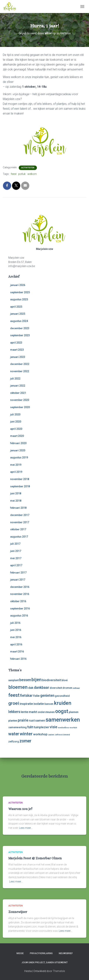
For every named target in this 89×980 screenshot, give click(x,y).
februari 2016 (18, 659)
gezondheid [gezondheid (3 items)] (62, 696)
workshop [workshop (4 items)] (40, 734)
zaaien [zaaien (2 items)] (51, 735)
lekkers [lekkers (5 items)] (14, 712)
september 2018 (20, 486)
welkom (32, 174)
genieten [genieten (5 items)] (47, 696)
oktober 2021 (18, 393)
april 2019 (16, 472)
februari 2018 (18, 508)
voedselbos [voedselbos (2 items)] (63, 728)
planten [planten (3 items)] (13, 721)
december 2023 (20, 328)
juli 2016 (15, 623)
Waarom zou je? (20, 809)
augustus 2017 (19, 537)
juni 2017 (16, 551)
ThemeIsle (59, 971)
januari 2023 (18, 357)
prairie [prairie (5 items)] (23, 720)
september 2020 (20, 407)
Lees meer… (26, 828)
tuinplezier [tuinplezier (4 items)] (41, 727)
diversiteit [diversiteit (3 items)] (56, 688)
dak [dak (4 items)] (31, 688)
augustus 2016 (19, 616)
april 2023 (16, 343)
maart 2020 (17, 436)
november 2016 (20, 594)
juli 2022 (15, 379)
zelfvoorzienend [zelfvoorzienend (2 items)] (62, 735)
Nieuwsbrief (66, 953)
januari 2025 (18, 314)
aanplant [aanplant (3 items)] (14, 680)
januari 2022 (18, 386)
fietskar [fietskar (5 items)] (26, 696)
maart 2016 (17, 652)
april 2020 (16, 429)
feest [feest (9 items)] (14, 695)
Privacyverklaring (41, 953)
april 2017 (16, 565)
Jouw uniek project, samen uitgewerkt (45, 962)
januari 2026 (18, 285)
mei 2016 (16, 637)
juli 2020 (15, 414)
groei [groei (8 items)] (14, 703)
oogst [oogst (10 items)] (62, 711)
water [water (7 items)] (14, 734)
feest (14, 174)
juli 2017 (15, 544)
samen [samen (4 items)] (40, 720)
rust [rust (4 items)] (32, 720)
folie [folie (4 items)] (36, 696)
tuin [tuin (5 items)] (30, 727)
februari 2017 (18, 573)
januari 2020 (18, 450)
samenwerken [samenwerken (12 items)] (63, 720)
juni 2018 (16, 493)
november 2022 (20, 371)
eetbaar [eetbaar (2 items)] (76, 688)
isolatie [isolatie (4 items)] (39, 704)
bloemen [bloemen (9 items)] (18, 687)
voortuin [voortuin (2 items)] (73, 728)
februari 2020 (18, 443)
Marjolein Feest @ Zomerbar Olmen (35, 858)
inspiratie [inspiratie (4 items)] (26, 704)
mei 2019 (16, 465)
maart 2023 (17, 350)
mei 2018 (16, 501)
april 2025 (16, 307)
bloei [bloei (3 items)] (65, 680)
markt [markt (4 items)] (33, 712)
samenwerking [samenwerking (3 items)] (18, 727)
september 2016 (20, 609)
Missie (20, 953)
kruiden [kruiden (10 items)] (63, 703)
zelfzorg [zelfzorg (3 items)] (14, 741)
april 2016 (16, 644)
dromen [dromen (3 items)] (67, 688)
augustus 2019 (19, 458)
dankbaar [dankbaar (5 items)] (42, 688)
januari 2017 (18, 580)
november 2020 (20, 400)
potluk (22, 174)
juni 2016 (16, 630)
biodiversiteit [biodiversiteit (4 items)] (52, 680)
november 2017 (20, 522)
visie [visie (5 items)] (53, 727)
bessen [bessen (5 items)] (25, 680)
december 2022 (20, 364)
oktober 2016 (18, 601)
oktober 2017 (18, 529)
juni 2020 (16, 422)
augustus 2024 (19, 321)
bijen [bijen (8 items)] (37, 680)
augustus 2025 (19, 299)
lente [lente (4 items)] (24, 712)
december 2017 (20, 515)
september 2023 (20, 335)
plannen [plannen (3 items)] (74, 712)
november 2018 (20, 479)
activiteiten (28, 168)
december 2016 (20, 587)
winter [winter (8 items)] (26, 734)
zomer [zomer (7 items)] (25, 741)
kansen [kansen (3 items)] (49, 704)
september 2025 (20, 292)
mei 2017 (16, 558)
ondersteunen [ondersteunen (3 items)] (46, 712)
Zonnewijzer (18, 912)
